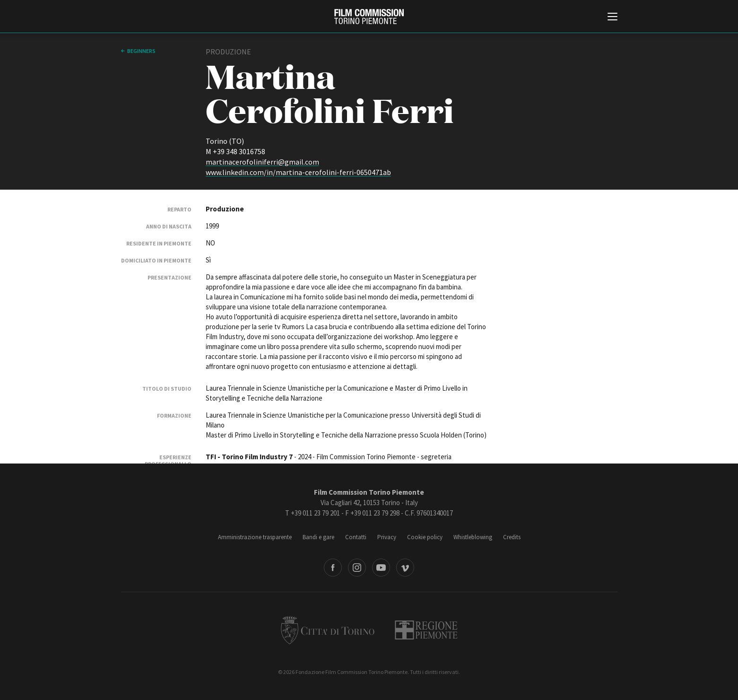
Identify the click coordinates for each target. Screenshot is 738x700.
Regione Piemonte (426, 630)
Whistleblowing (473, 537)
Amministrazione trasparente (255, 537)
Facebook (333, 568)
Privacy (387, 537)
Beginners (141, 51)
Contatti (356, 537)
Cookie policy (425, 537)
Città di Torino (328, 630)
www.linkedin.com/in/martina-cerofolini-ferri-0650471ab (298, 172)
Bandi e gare (318, 537)
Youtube (381, 568)
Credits (512, 537)
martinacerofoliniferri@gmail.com (262, 162)
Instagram (357, 568)
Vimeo (405, 568)
